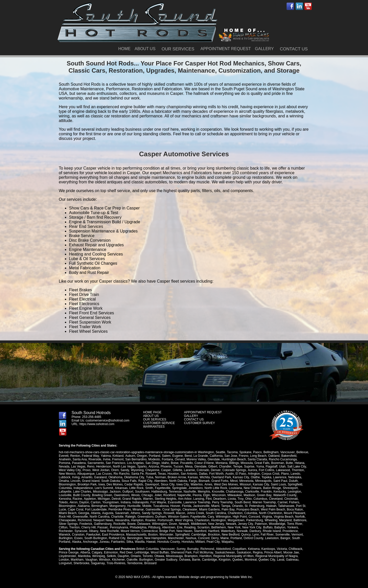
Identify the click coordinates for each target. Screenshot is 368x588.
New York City (251, 527)
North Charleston (251, 513)
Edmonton (111, 552)
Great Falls (262, 463)
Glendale (213, 459)
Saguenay (98, 563)
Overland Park (221, 477)
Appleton (90, 499)
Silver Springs (68, 524)
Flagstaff (271, 467)
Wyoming (137, 470)
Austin (229, 474)
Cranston (78, 535)
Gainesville (136, 509)
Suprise (249, 467)
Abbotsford (223, 549)
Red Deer (126, 552)
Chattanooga (235, 492)
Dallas (203, 474)
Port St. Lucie (286, 506)
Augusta (88, 513)
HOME (124, 49)
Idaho (165, 463)
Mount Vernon (130, 531)
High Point (226, 517)
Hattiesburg (159, 492)
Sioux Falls (129, 481)
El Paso (240, 474)
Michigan (103, 499)
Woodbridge (276, 524)
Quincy (246, 535)
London (64, 560)
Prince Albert (272, 552)
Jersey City (245, 524)
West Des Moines (225, 484)
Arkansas (121, 488)
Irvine (107, 459)
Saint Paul (280, 481)
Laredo (295, 474)
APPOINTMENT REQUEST (226, 49)
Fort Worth (216, 474)
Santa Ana (80, 459)
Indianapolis (130, 502)
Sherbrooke (81, 563)
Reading (190, 527)
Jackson (115, 492)
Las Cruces (104, 474)
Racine (77, 499)
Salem (166, 456)
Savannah (102, 513)
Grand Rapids (132, 499)
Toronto (147, 556)
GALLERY (264, 49)
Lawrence (279, 477)
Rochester (66, 531)
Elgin (206, 495)
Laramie (189, 470)
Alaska (76, 542)
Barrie (195, 560)
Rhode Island (271, 531)
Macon (160, 513)
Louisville (65, 495)
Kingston (224, 560)
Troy (240, 499)
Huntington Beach (233, 459)
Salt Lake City (296, 467)
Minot (233, 481)
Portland (154, 456)
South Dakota (111, 481)
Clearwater (172, 509)
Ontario (136, 556)
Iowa (102, 484)
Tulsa (149, 477)
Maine (224, 538)
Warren (148, 499)
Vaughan (91, 560)
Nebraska (294, 477)
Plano (285, 474)
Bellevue (302, 452)
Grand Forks (220, 481)
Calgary (97, 552)
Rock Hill (293, 513)
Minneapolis (263, 481)
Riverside (95, 459)
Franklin (266, 492)
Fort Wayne (147, 502)
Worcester (166, 535)
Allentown (168, 527)
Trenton (74, 527)
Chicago (147, 495)
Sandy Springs (132, 513)
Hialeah (252, 506)
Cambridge (199, 535)
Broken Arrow (176, 477)
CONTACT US (294, 49)
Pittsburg (154, 527)
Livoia (231, 499)
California (216, 456)
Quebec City (266, 560)
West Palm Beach (255, 509)
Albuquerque (86, 474)
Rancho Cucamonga (283, 459)
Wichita (204, 477)
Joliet (158, 495)
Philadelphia (138, 527)
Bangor (284, 538)
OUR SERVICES (178, 49)
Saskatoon (243, 552)
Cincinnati (290, 499)
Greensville (66, 517)
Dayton (73, 502)
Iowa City (182, 484)
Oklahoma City (134, 477)
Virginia (253, 517)
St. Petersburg (235, 506)
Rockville (119, 524)
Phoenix (166, 467)
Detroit (116, 499)
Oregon (142, 456)
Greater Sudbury (166, 560)
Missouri (245, 484)
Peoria (197, 495)
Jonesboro (195, 488)
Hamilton (205, 556)
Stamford (200, 531)
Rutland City (117, 538)
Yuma (260, 467)
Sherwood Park (181, 552)
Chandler (225, 467)
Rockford (169, 495)
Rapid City (145, 481)
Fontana (167, 459)
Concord (240, 517)
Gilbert (212, 467)
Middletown (198, 524)
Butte (289, 463)
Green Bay (264, 495)
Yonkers (292, 527)
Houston (173, 474)
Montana (221, 463)
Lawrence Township (186, 502)
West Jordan (101, 470)
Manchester (176, 538)
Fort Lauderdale (79, 509)
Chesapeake (67, 520)
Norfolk (286, 517)
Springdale (179, 488)
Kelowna (253, 549)
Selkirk (111, 556)
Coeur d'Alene (204, 463)
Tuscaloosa (142, 506)
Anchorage (90, 542)
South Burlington (96, 538)
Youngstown (100, 502)
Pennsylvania (119, 527)
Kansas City (240, 477)
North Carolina (86, 517)
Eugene (177, 456)
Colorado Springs (233, 470)
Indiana (115, 502)
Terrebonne (135, 563)
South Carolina (196, 513)
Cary (197, 517)
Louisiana (235, 488)
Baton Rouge (272, 488)
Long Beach (258, 456)
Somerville (282, 535)
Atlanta (76, 513)
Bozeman (278, 463)
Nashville (190, 492)
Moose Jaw (290, 552)
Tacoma (232, 452)
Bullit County (82, 495)
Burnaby (192, 549)
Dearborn (219, 499)
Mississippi (100, 492)
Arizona (153, 467)
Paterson (260, 524)
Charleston (215, 513)
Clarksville (252, 492)
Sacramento (96, 463)
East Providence (113, 535)
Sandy (125, 470)
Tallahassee (267, 506)
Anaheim (65, 459)
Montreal (250, 560)
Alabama (65, 506)
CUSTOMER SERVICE (159, 423)
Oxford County (253, 538)
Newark (184, 524)
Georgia (64, 513)
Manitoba (84, 556)
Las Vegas (78, 467)
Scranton (203, 527)
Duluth (293, 481)
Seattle (220, 452)
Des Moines (115, 484)
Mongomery (99, 506)
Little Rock (136, 488)
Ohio (248, 499)
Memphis (204, 492)
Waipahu (227, 542)
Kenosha (65, 499)
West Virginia (184, 520)
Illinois (135, 495)
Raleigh (117, 517)
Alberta (85, 552)
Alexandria (122, 520)
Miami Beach (296, 509)
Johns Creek (175, 513)
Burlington (66, 538)
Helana (300, 463)
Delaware (144, 524)
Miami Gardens (192, 509)
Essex (79, 538)
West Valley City (70, 470)
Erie (180, 527)
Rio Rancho (121, 474)
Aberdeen (160, 481)
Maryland (285, 520)
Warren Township (253, 502)
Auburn (130, 456)
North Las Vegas (124, 467)
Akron (63, 502)
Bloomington (67, 484)
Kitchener (118, 560)
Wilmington (209, 517)
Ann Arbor (184, 499)
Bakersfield (288, 456)
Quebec (237, 560)
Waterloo (196, 484)
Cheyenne (152, 470)
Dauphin (123, 556)
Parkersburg (254, 520)
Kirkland (118, 456)
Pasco (257, 452)
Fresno (243, 456)
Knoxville (218, 492)
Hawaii (151, 542)
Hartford (213, 531)
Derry (214, 538)
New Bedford (230, 535)
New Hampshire (155, 538)
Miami (196, 506)
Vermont (297, 535)
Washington (206, 452)
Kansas (192, 477)
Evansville (164, 502)
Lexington (294, 492)
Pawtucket (93, 535)
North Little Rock (216, 488)
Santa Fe (137, 474)
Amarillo (87, 477)
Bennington (135, 538)
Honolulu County (168, 542)
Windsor (104, 560)
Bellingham (271, 452)
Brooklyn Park (87, 484)
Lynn (255, 535)
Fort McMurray (203, 552)
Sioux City (168, 484)
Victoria (281, 549)
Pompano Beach (230, 509)
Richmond (85, 520)
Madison (249, 495)
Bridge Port (166, 531)
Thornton (297, 470)
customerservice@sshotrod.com (108, 420)
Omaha (64, 481)
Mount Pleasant (275, 513)
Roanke (150, 520)
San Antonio (189, 474)
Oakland (274, 456)
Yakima (105, 456)
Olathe (254, 477)
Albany (93, 531)
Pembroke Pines (102, 509)
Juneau (104, 542)
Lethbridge (141, 552)
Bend (188, 456)
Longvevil (65, 563)
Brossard (150, 563)
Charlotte (104, 517)
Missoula (247, 463)
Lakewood (282, 470)
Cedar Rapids (134, 484)
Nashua (191, 538)
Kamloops (267, 549)
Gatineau (291, 560)
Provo (86, 470)
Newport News (103, 520)
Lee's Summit (104, 488)
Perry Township (212, 502)
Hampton (137, 520)
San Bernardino (136, 459)
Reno (91, 467)
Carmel (272, 502)
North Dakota (178, 481)
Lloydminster (67, 556)
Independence (83, 488)
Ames (208, 484)
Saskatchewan (224, 552)
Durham (147, 517)
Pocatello (186, 463)
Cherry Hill (88, 527)
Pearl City (212, 542)
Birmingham (81, 506)
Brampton (191, 556)
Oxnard (180, 459)
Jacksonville (182, 506)
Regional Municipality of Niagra (276, 556)
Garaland (100, 477)
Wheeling (271, 520)
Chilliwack (295, 549)
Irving (76, 477)
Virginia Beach (269, 517)
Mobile (128, 506)
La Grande (200, 456)
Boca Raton (277, 509)
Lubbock (65, 477)
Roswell (151, 474)
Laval (280, 560)
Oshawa (184, 560)
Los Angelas (135, 463)
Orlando (218, 506)
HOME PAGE (152, 412)
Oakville (132, 560)
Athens (115, 513)
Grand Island (91, 481)
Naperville (184, 495)
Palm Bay (210, 509)
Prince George (69, 552)
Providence (289, 531)
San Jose (230, 456)
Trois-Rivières (116, 563)
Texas (162, 474)
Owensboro (122, 495)
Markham (77, 560)
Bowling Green (102, 495)
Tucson (178, 467)
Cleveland (275, 499)
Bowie (131, 524)
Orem (115, 470)
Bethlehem (218, 527)
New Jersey (216, 524)
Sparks (142, 467)
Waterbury (227, 531)
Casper (165, 470)
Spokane (245, 452)
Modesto (154, 459)
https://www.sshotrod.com (97, 424)
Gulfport (128, 492)
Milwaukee (234, 495)
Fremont (118, 459)
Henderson (104, 467)
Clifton (63, 527)
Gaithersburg (103, 524)
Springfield (294, 484)
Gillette (177, 470)
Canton (85, 502)
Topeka (266, 477)
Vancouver (287, 452)
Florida (168, 506)
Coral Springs (154, 509)
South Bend (232, 502)
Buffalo (267, 527)
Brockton (214, 535)
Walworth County (284, 495)
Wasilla (139, 542)
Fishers (283, 502)
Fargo (192, 481)
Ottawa (159, 556)
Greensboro (132, 517)
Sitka (129, 542)
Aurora (251, 470)
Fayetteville (162, 488)
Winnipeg (98, 556)
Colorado (202, 470)
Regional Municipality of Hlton (233, 556)
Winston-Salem (164, 517)
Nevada (64, 467)
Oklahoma (115, 477)
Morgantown (236, 520)
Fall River (267, 535)
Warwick (65, 535)
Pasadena (79, 463)
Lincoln (75, 481)
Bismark (204, 481)
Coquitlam (238, 549)
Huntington (218, 520)
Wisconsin (219, 495)
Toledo (303, 499)
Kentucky (280, 492)
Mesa (188, 467)
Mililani (199, 542)
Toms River (294, 524)
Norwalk (241, 531)
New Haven (184, 531)
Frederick (86, 524)
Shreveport (290, 488)
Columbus (260, 499)
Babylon (279, 527)
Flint (208, 499)
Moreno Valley (196, 459)
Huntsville (115, 506)
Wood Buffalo (159, 552)
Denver (215, 470)
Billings (234, 463)
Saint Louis (277, 484)
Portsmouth (165, 520)
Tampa (206, 506)
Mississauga (174, 556)
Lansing (198, 499)
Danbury (254, 531)
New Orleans (252, 488)
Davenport (152, 484)
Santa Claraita (257, 459)
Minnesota (246, 481)
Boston (153, 535)
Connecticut (149, 531)
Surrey (181, 549)
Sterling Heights (165, 499)
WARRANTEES (154, 427)
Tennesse (175, 492)
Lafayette (65, 492)
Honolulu (187, 542)
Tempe (237, 467)
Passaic (103, 527)
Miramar (121, 509)
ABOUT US (145, 49)
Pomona (65, 463)
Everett (64, 456)
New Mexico (67, 474)
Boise (175, 463)
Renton (75, 456)
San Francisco (115, 463)
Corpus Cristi (270, 474)
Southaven (142, 492)
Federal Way (90, 456)
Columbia (65, 488)
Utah (282, 467)
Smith (149, 488)
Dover (173, 524)
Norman (160, 477)
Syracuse (81, 531)
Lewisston (271, 538)
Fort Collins (266, 470)
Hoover (156, 506)
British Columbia (147, 549)
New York (234, 527)
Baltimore (300, 520)
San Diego (153, 463)
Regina (257, 552)
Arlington (253, 474)
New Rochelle (109, 531)
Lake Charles (82, 492)
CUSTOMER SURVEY (199, 423)
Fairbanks (118, 542)
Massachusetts (136, 535)
